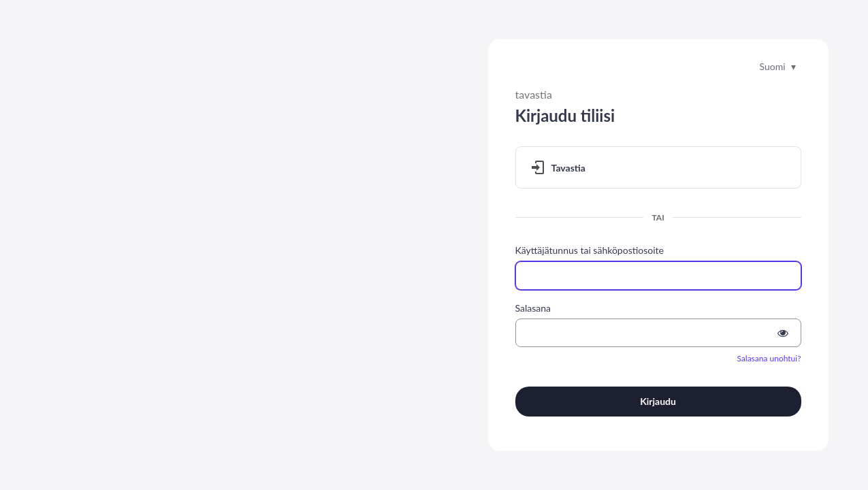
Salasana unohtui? (769, 358)
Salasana (533, 308)
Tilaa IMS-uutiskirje (253, 449)
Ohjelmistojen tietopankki (354, 449)
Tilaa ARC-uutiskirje (163, 449)
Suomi (772, 66)
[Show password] (783, 333)
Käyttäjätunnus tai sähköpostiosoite (590, 250)
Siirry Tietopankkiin (82, 368)
